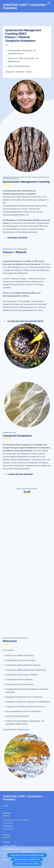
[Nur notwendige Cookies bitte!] (51, 857)
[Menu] (49, 3)
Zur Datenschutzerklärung (27, 864)
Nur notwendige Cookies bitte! (27, 860)
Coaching (6, 842)
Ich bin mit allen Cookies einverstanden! (27, 855)
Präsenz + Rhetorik (10, 846)
